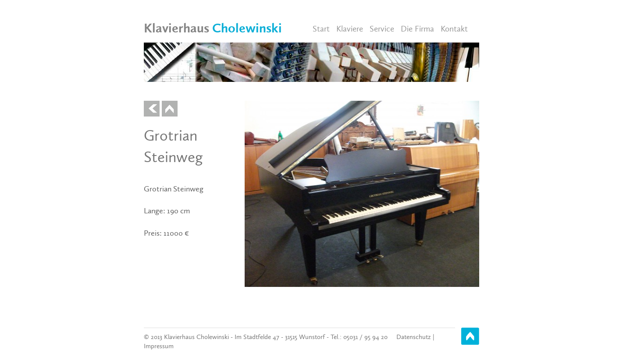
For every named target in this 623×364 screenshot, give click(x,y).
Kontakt (454, 29)
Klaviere (350, 29)
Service (382, 29)
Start (321, 29)
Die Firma (417, 29)
